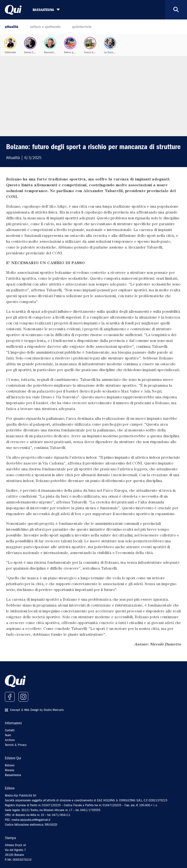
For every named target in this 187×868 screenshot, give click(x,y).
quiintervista (82, 27)
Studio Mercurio (54, 710)
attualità (12, 27)
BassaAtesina (13, 775)
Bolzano (10, 765)
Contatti (10, 730)
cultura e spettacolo (45, 27)
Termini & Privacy (16, 745)
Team (8, 735)
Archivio (10, 740)
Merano (9, 770)
